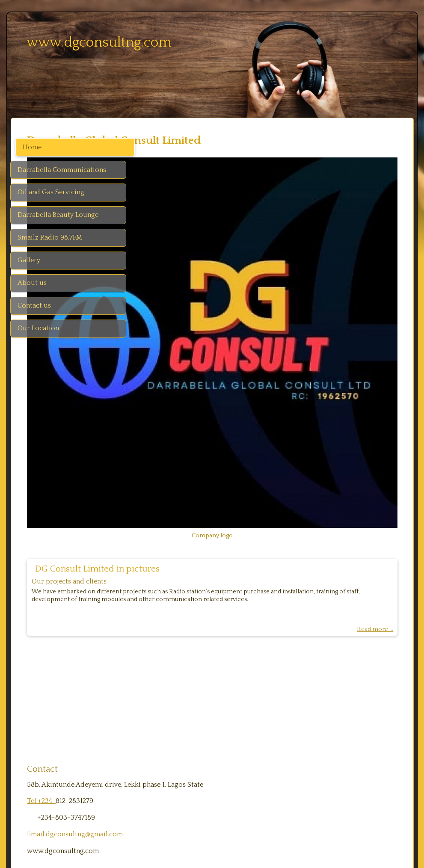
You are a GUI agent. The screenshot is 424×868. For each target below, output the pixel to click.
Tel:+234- (160, 682)
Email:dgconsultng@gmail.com (194, 715)
